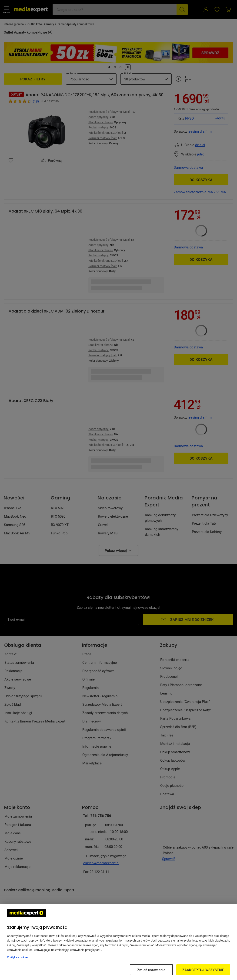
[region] (118, 942)
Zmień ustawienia (151, 970)
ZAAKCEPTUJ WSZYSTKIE (203, 970)
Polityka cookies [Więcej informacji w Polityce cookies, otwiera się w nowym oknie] (18, 957)
